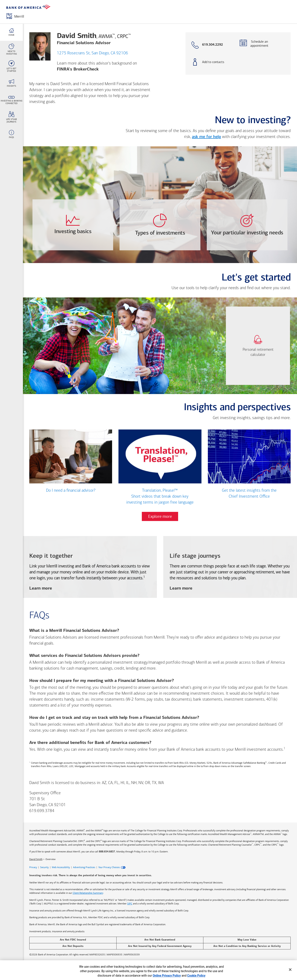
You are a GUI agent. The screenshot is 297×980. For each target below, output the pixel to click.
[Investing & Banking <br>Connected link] (11, 100)
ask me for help (206, 137)
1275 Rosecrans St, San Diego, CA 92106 (92, 53)
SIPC (130, 904)
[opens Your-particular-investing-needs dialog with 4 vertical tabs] (247, 225)
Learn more (41, 589)
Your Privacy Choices (109, 867)
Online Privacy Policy (167, 976)
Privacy (33, 867)
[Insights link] (11, 83)
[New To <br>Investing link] (11, 49)
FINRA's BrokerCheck (78, 69)
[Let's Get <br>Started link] (11, 66)
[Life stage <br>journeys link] (11, 117)
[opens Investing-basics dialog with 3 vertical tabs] (73, 225)
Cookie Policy (196, 976)
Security (44, 867)
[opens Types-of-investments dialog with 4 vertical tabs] (160, 225)
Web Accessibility (61, 867)
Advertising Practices (84, 867)
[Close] (290, 970)
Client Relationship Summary (88, 893)
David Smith (36, 859)
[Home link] (11, 32)
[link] (258, 346)
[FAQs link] (11, 134)
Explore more (160, 517)
